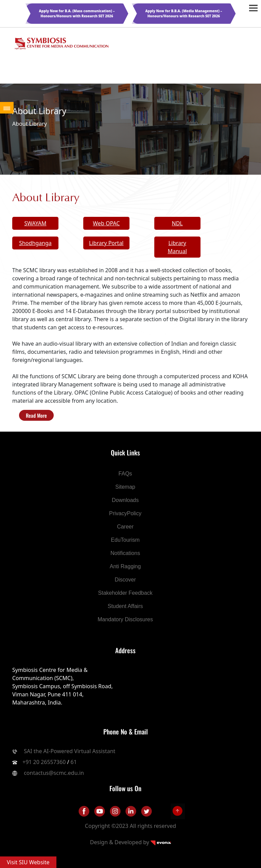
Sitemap (125, 487)
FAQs (125, 474)
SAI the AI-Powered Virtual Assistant (69, 751)
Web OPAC (106, 223)
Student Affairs (125, 606)
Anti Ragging (125, 566)
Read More (36, 415)
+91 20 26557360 (44, 762)
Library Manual (177, 247)
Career (125, 527)
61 (74, 762)
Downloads (125, 500)
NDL (177, 223)
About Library (30, 124)
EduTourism (125, 540)
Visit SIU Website (28, 862)
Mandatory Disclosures (125, 619)
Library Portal (106, 243)
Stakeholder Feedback (125, 593)
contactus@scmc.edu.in (54, 773)
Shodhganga (35, 243)
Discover (125, 580)
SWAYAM (35, 223)
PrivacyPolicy (125, 513)
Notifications (125, 553)
